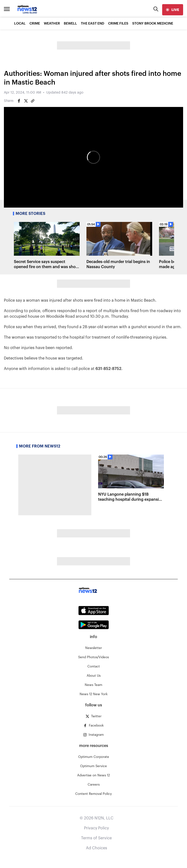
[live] (173, 10)
